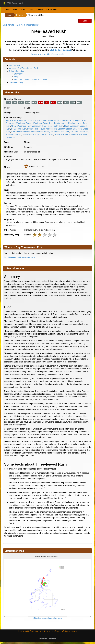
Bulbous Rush (66, 120)
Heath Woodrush (72, 126)
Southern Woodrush (79, 132)
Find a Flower (19, 10)
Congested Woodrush (15, 123)
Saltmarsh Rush (65, 129)
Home (7, 10)
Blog (16, 77)
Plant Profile (14, 65)
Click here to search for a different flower (21, 25)
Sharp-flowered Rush (21, 132)
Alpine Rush (11, 120)
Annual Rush (23, 120)
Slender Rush (37, 132)
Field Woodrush (75, 123)
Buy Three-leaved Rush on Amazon (20, 257)
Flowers (20, 15)
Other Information (17, 71)
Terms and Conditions (47, 639)
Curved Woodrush (34, 123)
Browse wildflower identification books (48, 54)
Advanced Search (36, 10)
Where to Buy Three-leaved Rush (24, 68)
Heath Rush (58, 126)
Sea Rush (77, 129)
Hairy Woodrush (34, 126)
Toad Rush (59, 135)
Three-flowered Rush (44, 135)
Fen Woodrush (61, 123)
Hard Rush (47, 126)
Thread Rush (28, 135)
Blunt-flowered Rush (50, 120)
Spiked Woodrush (13, 135)
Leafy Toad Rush (19, 129)
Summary (18, 74)
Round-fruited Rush (48, 129)
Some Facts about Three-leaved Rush (31, 80)
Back (85, 21)
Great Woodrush (18, 126)
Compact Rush (80, 120)
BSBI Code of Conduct (60, 50)
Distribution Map (16, 82)
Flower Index (52, 10)
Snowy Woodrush (52, 132)
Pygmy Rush (33, 129)
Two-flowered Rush (73, 135)
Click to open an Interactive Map (48, 618)
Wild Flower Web (13, 3)
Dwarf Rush (48, 123)
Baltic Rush (35, 120)
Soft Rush (65, 132)
